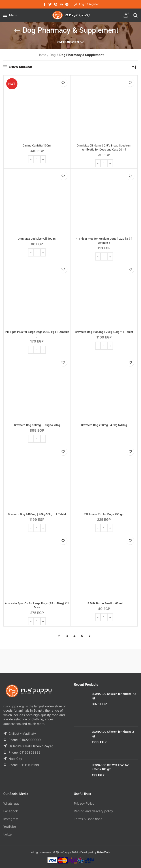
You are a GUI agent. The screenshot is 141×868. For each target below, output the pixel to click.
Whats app (11, 803)
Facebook (11, 811)
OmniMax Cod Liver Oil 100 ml (37, 239)
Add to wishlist (63, 83)
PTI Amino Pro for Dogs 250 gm (104, 514)
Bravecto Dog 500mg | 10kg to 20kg (37, 425)
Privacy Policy (84, 803)
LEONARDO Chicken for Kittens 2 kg (113, 734)
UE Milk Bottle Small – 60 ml (104, 603)
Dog (53, 55)
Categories (68, 42)
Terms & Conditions (88, 819)
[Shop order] (134, 67)
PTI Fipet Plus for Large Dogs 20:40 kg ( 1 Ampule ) (37, 334)
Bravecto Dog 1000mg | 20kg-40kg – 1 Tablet (104, 332)
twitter (8, 834)
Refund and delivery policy (93, 811)
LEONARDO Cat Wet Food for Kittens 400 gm (110, 767)
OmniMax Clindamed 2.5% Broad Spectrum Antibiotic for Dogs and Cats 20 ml (104, 148)
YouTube (10, 826)
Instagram (11, 819)
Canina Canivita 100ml (37, 146)
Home (42, 55)
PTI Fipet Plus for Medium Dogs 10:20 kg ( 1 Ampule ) (104, 241)
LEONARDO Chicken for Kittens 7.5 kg (114, 696)
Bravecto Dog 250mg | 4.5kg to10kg (104, 425)
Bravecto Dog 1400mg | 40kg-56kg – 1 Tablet (37, 514)
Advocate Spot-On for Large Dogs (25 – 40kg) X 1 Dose (37, 605)
